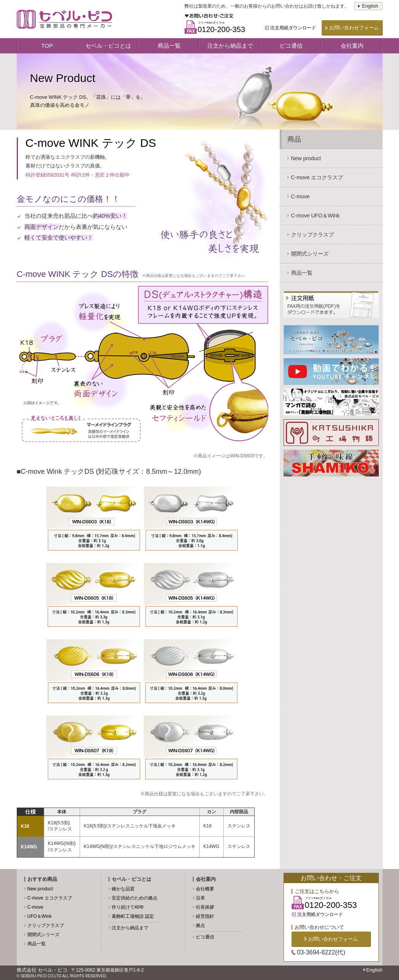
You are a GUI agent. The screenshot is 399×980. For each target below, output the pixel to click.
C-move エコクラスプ (50, 898)
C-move (35, 907)
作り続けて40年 (128, 907)
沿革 (200, 898)
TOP (47, 46)
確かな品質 (123, 889)
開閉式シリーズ (43, 935)
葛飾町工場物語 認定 (133, 916)
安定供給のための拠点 (135, 898)
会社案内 (352, 46)
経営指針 (205, 916)
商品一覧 (169, 46)
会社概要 (205, 889)
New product (40, 889)
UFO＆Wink (40, 916)
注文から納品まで (230, 46)
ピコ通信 (291, 46)
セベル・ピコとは (108, 46)
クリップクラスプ (46, 925)
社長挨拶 (205, 907)
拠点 (200, 925)
